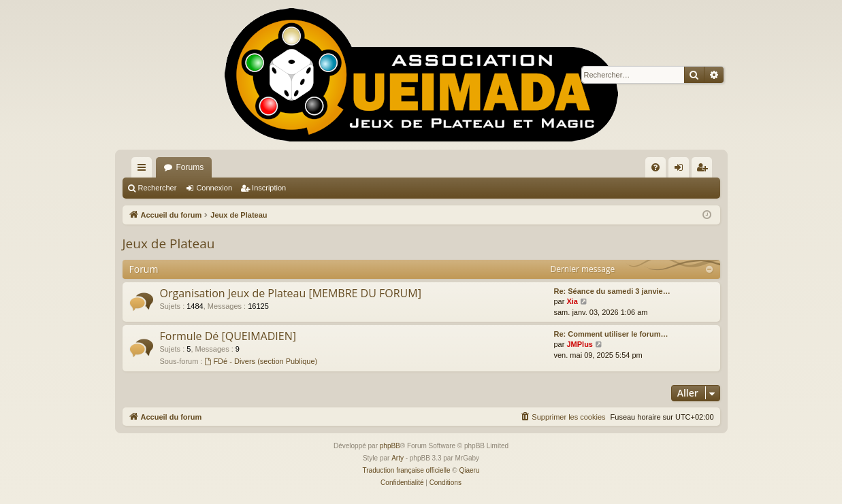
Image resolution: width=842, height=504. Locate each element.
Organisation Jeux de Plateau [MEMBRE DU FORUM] (291, 293)
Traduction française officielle (407, 470)
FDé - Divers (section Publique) (261, 361)
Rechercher (158, 188)
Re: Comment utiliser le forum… (611, 334)
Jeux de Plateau (169, 243)
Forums (190, 167)
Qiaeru (469, 470)
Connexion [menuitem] (681, 170)
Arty (398, 458)
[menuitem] (655, 167)
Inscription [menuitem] (704, 170)
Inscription (269, 188)
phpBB (390, 446)
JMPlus (580, 344)
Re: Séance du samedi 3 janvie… (612, 291)
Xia (572, 301)
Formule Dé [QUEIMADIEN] (228, 336)
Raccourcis (144, 170)
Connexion (214, 188)
